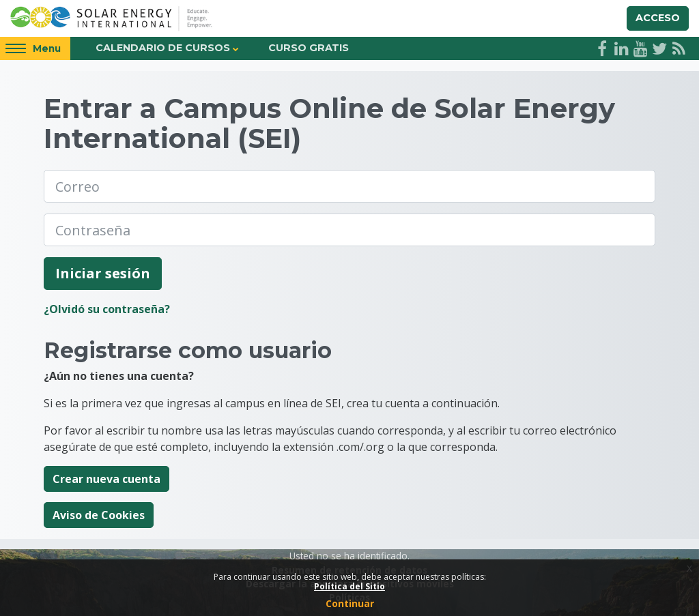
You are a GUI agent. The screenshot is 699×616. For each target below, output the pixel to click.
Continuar (350, 603)
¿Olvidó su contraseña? (107, 309)
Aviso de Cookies (99, 515)
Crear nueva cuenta (106, 479)
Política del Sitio (349, 586)
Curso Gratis (309, 48)
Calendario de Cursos (163, 48)
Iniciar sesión (103, 273)
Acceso (658, 18)
